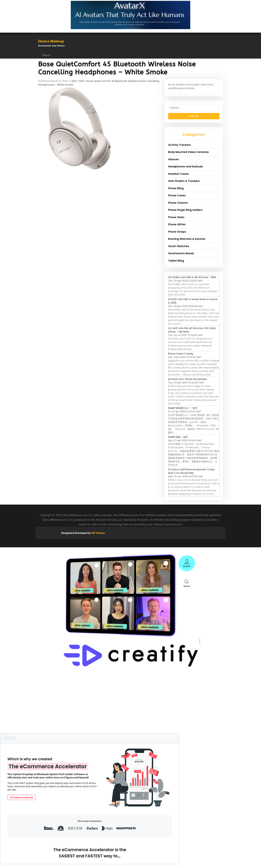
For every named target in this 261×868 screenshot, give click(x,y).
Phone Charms (178, 203)
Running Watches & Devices (187, 239)
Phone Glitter (177, 224)
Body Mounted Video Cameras (188, 152)
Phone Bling (176, 188)
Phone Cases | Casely (181, 354)
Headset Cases (178, 174)
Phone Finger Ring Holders (185, 210)
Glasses (174, 159)
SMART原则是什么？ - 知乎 (183, 408)
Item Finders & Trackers (184, 181)
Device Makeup (51, 41)
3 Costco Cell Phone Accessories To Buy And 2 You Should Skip (192, 471)
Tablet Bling (176, 261)
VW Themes (98, 533)
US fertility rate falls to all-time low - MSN (192, 277)
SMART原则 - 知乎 (178, 437)
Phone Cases (177, 195)
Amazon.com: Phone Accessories (188, 379)
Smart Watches (179, 246)
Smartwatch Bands (181, 253)
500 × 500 (78, 81)
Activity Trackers (179, 145)
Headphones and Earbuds (186, 166)
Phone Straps (177, 232)
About (46, 55)
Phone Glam (176, 217)
